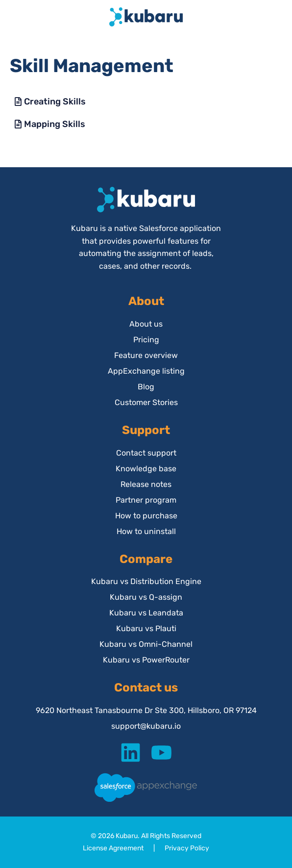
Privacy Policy (187, 848)
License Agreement (113, 848)
